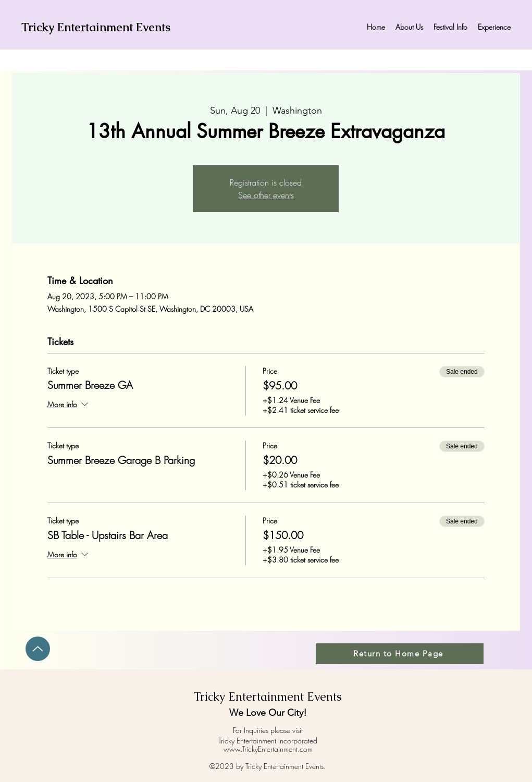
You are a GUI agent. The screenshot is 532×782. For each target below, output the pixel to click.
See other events (266, 195)
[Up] (38, 649)
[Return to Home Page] (400, 654)
